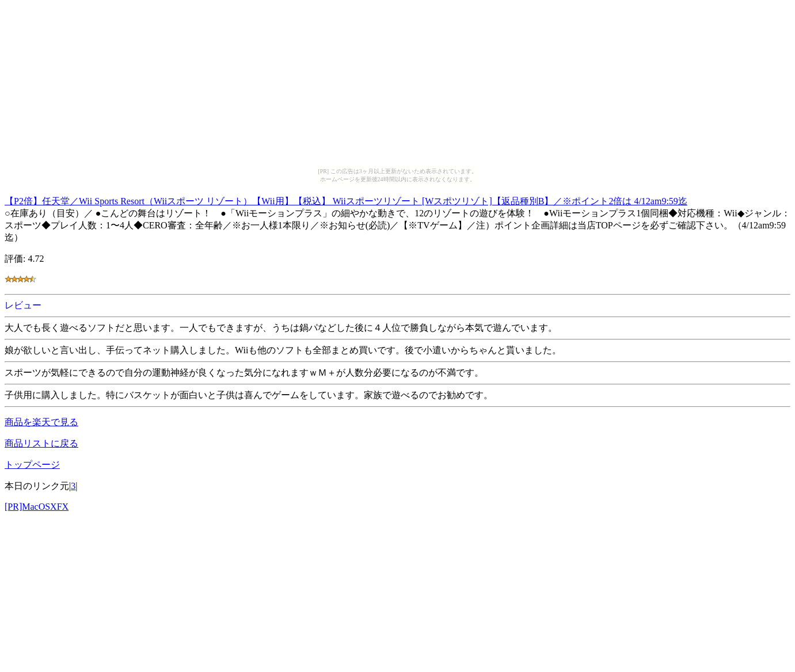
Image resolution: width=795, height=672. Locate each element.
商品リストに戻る (41, 443)
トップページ (32, 465)
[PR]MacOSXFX (37, 507)
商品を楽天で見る (41, 422)
